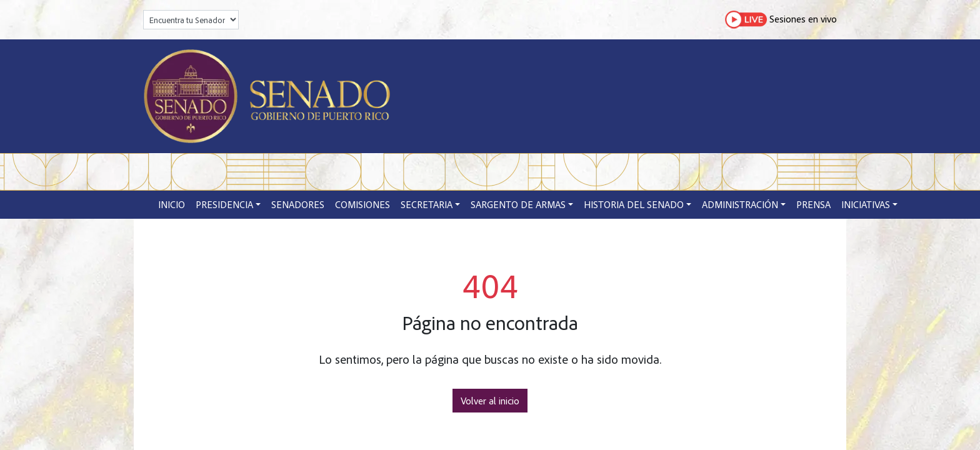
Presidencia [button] (224, 204)
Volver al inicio (490, 401)
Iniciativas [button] (866, 204)
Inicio (172, 204)
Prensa (813, 204)
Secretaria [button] (427, 204)
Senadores (298, 204)
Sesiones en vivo (781, 20)
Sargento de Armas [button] (518, 204)
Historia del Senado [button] (634, 204)
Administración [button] (740, 204)
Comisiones (362, 204)
